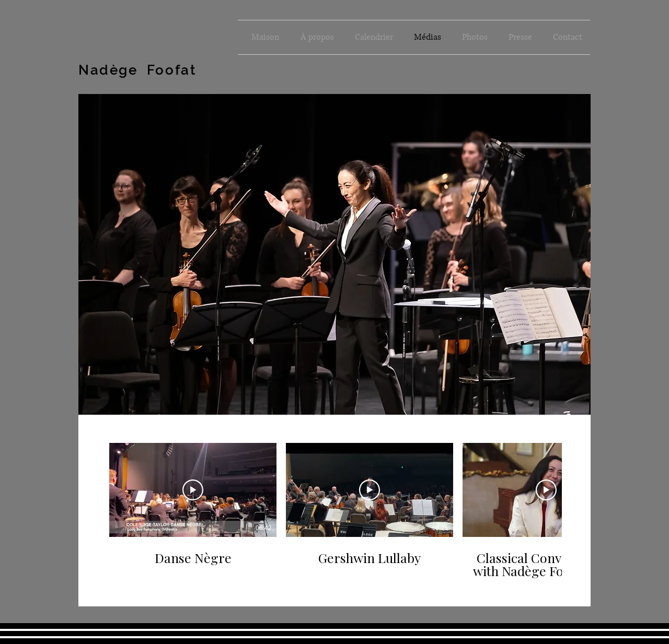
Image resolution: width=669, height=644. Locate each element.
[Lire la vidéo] (193, 490)
